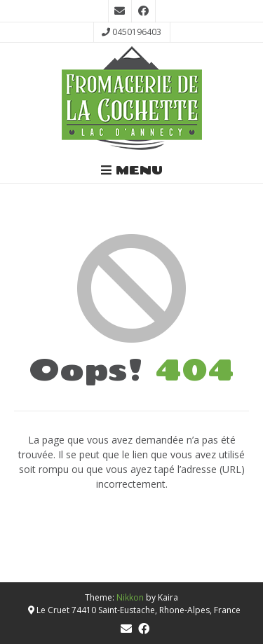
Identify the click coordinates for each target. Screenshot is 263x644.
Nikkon (130, 597)
